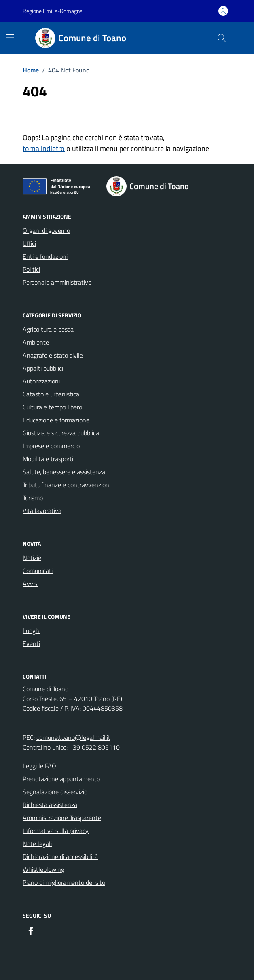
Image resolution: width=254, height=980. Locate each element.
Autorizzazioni (41, 381)
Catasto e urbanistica (51, 394)
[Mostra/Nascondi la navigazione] (10, 37)
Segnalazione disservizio (55, 792)
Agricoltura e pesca (48, 329)
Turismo (33, 498)
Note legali (37, 844)
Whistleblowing (43, 869)
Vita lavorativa (42, 511)
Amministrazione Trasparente (62, 818)
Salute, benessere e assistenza (64, 472)
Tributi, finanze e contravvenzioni (67, 485)
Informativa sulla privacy (56, 831)
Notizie (32, 558)
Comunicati (38, 571)
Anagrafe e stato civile (53, 355)
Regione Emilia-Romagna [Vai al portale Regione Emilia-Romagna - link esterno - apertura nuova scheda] (53, 11)
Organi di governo (46, 230)
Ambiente (36, 342)
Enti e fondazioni (45, 256)
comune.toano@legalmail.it (73, 737)
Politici (31, 269)
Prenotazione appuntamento (61, 779)
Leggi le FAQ (39, 766)
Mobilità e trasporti (48, 459)
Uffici (29, 243)
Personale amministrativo (57, 282)
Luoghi (32, 631)
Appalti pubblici (43, 368)
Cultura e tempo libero (52, 407)
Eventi (31, 643)
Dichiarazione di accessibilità (60, 856)
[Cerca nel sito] (222, 38)
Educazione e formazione (56, 420)
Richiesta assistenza (50, 805)
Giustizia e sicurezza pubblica (61, 433)
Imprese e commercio (51, 446)
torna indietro (44, 148)
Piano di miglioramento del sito (64, 882)
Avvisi (31, 584)
